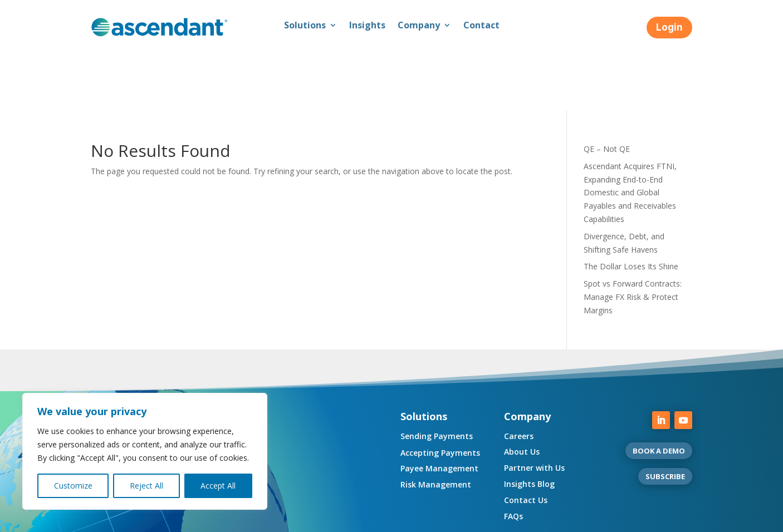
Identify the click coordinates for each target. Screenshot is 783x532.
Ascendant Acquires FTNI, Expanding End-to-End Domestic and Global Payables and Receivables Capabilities (630, 130)
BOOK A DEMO (659, 388)
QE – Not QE (607, 86)
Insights (367, 26)
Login (669, 27)
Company (419, 26)
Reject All (146, 486)
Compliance (112, 519)
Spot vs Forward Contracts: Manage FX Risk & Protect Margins (633, 234)
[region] (145, 451)
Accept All (218, 486)
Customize (73, 486)
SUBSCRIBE (665, 413)
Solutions (305, 26)
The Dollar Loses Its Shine (631, 203)
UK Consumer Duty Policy (317, 519)
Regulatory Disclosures (222, 519)
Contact (481, 26)
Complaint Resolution (409, 519)
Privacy (157, 519)
